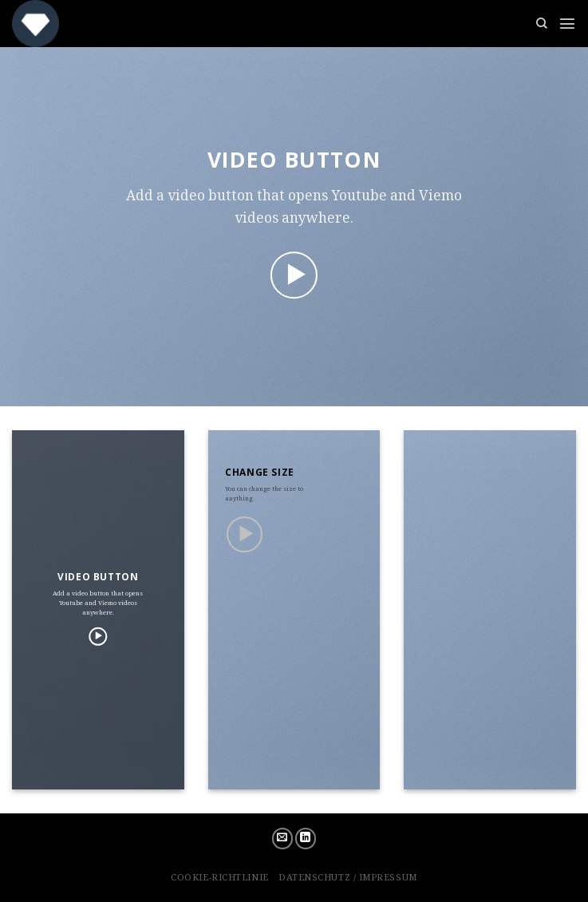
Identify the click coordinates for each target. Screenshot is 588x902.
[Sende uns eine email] (283, 839)
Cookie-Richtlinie (219, 877)
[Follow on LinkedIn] (306, 839)
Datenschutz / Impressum (348, 877)
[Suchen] (542, 24)
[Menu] (567, 23)
